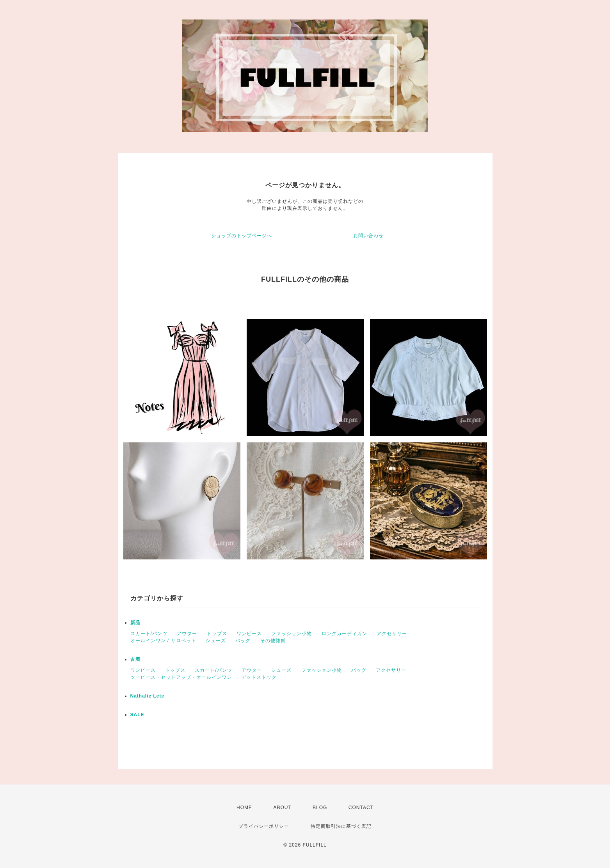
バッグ (243, 641)
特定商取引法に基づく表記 (341, 826)
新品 (135, 623)
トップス (217, 634)
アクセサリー (392, 634)
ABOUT (282, 808)
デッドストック (259, 677)
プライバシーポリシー (264, 826)
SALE (137, 715)
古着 (135, 659)
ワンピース (249, 634)
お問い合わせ (368, 236)
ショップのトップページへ (242, 236)
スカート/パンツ (149, 634)
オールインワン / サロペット (163, 641)
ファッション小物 (292, 634)
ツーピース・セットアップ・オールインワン (181, 677)
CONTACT (361, 808)
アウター (187, 634)
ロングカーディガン (344, 634)
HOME (244, 808)
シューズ (216, 641)
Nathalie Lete (148, 696)
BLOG (320, 808)
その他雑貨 (273, 641)
